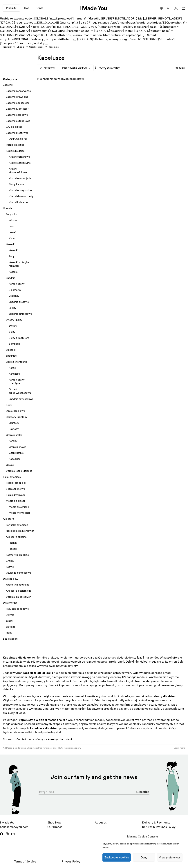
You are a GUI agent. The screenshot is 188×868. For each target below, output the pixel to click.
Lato (11, 226)
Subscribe (143, 792)
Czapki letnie (16, 453)
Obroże (10, 615)
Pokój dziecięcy (12, 477)
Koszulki (10, 244)
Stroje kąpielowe (15, 411)
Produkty (11, 8)
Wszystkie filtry (107, 68)
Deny (144, 857)
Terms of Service (25, 861)
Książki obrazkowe (19, 157)
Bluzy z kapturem (19, 338)
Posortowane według (76, 68)
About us (101, 822)
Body (9, 405)
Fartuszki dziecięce (17, 525)
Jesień (13, 232)
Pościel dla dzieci (16, 483)
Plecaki (13, 549)
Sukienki (11, 350)
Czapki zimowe (18, 447)
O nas (40, 8)
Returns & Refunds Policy (159, 827)
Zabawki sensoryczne (18, 91)
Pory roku (11, 214)
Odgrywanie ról (18, 139)
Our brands (55, 827)
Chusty (10, 561)
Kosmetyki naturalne (18, 585)
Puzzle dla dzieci (15, 145)
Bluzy (12, 332)
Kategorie (47, 68)
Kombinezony (17, 284)
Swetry (13, 326)
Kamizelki (14, 374)
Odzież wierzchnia (17, 362)
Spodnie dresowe (19, 302)
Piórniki (13, 543)
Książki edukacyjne (20, 163)
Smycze (11, 627)
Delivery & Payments (156, 822)
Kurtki (12, 368)
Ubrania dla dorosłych (19, 597)
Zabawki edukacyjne (18, 103)
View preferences (170, 857)
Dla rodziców (10, 579)
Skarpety (14, 423)
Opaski (10, 465)
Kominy (13, 441)
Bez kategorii (10, 638)
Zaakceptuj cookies (117, 857)
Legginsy (14, 296)
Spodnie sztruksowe (20, 314)
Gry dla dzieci (14, 127)
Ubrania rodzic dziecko (19, 471)
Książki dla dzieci (16, 151)
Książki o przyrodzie (20, 190)
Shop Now (54, 822)
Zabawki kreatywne (17, 133)
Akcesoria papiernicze (19, 591)
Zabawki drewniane (17, 97)
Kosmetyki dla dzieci (18, 555)
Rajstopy (14, 429)
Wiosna (13, 220)
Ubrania (20, 47)
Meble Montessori (19, 513)
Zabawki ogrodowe (17, 115)
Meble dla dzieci (15, 501)
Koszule (13, 272)
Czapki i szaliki (36, 47)
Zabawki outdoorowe (18, 121)
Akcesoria (9, 519)
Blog (27, 8)
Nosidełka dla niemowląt (20, 531)
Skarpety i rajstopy (17, 417)
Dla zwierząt (10, 603)
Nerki (9, 633)
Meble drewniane (19, 507)
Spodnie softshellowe (21, 399)
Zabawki (8, 85)
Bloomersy (15, 290)
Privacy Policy (71, 861)
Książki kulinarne (18, 202)
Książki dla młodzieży (21, 196)
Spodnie (11, 278)
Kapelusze (15, 459)
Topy (12, 256)
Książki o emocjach (20, 178)
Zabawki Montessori (17, 109)
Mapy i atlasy (16, 184)
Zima (12, 238)
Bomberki (14, 344)
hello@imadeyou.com (14, 827)
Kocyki (10, 567)
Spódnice (11, 356)
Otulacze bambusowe (18, 573)
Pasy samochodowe (17, 609)
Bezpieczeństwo (15, 489)
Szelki (9, 621)
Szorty (13, 308)
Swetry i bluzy (14, 320)
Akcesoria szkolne (16, 537)
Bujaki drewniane (16, 495)
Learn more (179, 748)
